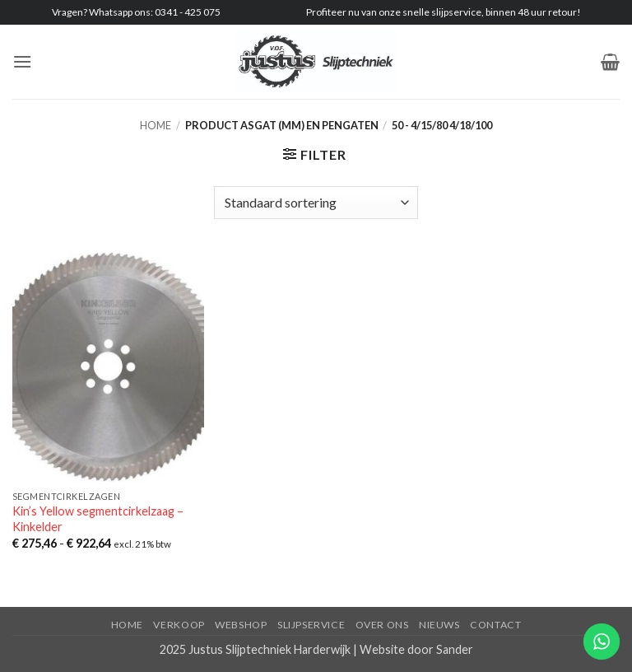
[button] (22, 61)
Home (156, 125)
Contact (495, 625)
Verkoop (179, 625)
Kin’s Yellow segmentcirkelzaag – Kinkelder (98, 519)
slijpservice (456, 12)
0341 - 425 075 (188, 12)
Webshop (241, 625)
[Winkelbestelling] (316, 203)
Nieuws (439, 625)
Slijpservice (311, 625)
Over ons (382, 625)
